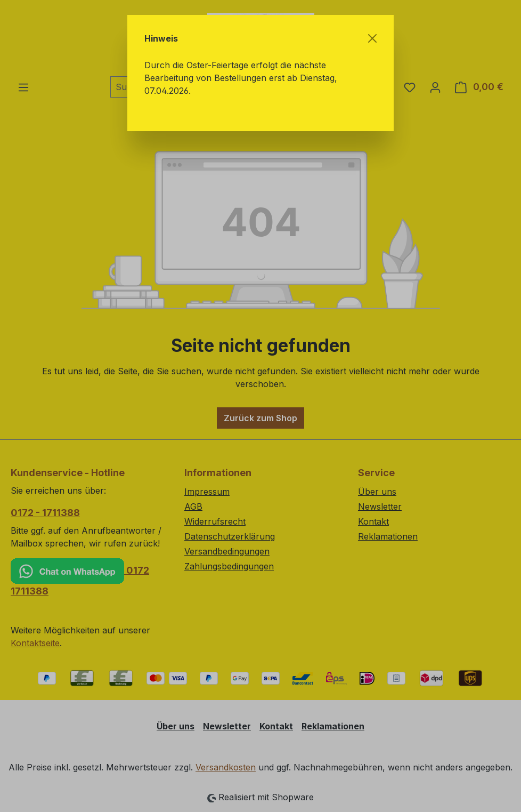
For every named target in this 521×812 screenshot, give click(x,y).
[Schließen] (372, 38)
